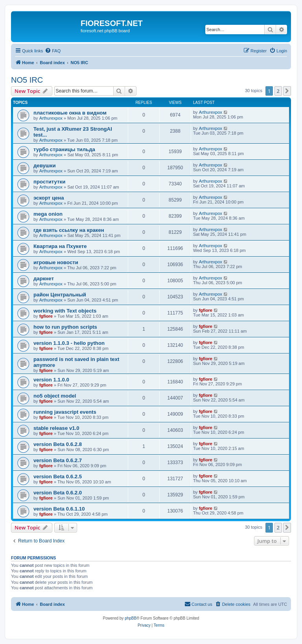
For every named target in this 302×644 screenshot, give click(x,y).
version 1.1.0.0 (51, 380)
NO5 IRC (27, 80)
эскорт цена (49, 198)
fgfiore (46, 316)
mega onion (48, 214)
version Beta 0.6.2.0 (58, 493)
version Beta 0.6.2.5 (58, 477)
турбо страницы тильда (64, 149)
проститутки (49, 182)
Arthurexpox (51, 118)
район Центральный (60, 295)
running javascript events (65, 412)
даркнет (44, 279)
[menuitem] (53, 51)
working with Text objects (65, 311)
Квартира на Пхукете (60, 246)
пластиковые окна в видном (70, 113)
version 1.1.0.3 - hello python (69, 343)
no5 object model (55, 396)
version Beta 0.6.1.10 (59, 509)
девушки (45, 166)
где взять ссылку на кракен (69, 230)
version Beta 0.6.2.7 (58, 460)
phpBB (131, 618)
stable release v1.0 (56, 428)
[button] (287, 91)
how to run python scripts (65, 327)
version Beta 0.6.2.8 (58, 444)
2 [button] (278, 91)
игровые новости (56, 262)
